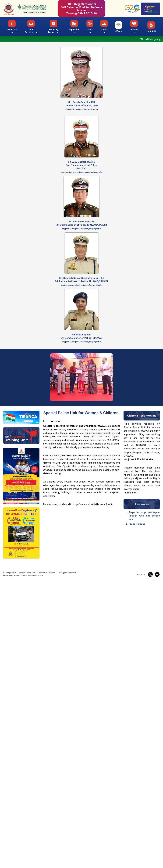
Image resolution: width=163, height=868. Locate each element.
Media (104, 26)
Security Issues (53, 27)
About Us (12, 26)
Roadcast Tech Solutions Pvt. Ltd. (29, 575)
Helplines (151, 27)
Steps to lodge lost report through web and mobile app (144, 516)
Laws (90, 26)
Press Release (137, 524)
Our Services (31, 27)
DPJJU (118, 27)
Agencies (74, 26)
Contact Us (134, 27)
